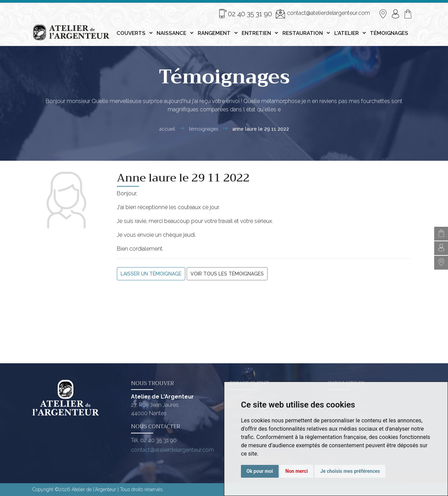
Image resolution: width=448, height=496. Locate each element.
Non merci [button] (297, 471)
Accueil (167, 129)
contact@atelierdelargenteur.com (323, 14)
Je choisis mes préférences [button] (350, 471)
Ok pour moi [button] (260, 471)
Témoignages (204, 129)
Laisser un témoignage (151, 274)
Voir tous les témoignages (227, 274)
